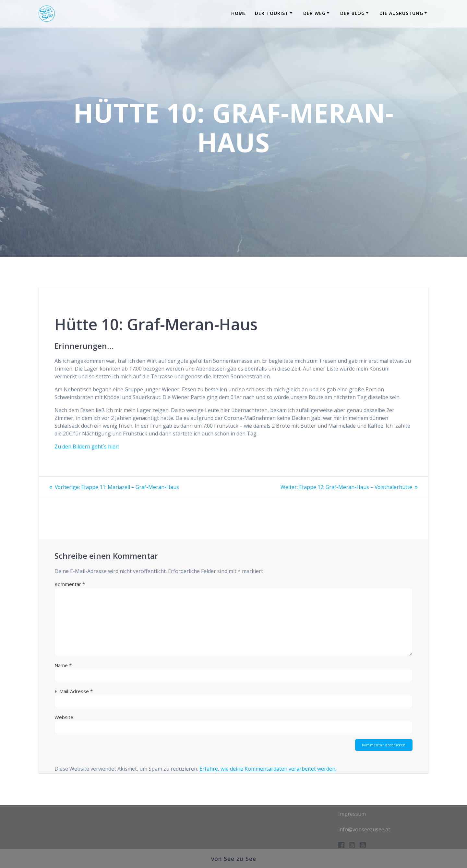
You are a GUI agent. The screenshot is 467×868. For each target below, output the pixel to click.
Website (64, 717)
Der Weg (314, 13)
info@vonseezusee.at (364, 829)
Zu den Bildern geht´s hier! (87, 446)
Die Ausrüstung (401, 13)
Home (239, 13)
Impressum (352, 814)
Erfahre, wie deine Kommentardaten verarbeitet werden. (268, 769)
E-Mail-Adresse (74, 691)
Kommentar (70, 584)
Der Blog (353, 13)
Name (63, 665)
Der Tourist (272, 13)
